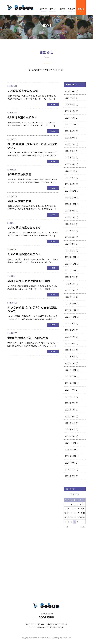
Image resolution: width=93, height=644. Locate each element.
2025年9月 (70, 131)
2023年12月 (70, 257)
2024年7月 (70, 217)
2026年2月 (70, 111)
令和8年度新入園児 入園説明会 (28, 338)
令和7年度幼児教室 (19, 201)
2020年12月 (70, 443)
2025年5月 (70, 158)
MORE (53, 105)
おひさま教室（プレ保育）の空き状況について (33, 146)
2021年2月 (70, 430)
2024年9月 (70, 211)
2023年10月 (70, 270)
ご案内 (62, 10)
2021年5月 (70, 416)
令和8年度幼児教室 (19, 174)
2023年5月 (70, 284)
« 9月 (66, 527)
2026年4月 (70, 104)
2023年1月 (70, 297)
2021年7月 (70, 403)
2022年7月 (70, 337)
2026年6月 (70, 91)
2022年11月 (70, 310)
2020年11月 (70, 449)
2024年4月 (70, 237)
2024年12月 (70, 191)
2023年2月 (70, 290)
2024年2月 (70, 244)
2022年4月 (70, 350)
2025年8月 (70, 138)
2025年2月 (70, 177)
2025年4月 (70, 164)
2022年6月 (70, 343)
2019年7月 (70, 476)
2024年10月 (70, 204)
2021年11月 (70, 376)
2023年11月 (70, 264)
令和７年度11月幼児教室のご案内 (29, 281)
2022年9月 (70, 323)
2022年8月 (70, 330)
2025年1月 (70, 184)
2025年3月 (70, 171)
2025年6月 (70, 151)
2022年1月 (70, 363)
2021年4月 (70, 423)
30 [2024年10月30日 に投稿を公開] (75, 522)
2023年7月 (70, 277)
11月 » (83, 527)
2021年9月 (70, 390)
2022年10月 (70, 317)
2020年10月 (70, 456)
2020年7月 (70, 469)
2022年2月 (70, 357)
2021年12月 (70, 370)
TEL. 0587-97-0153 (38, 627)
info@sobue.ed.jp (56, 627)
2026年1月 (70, 118)
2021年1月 (70, 436)
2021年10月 (70, 383)
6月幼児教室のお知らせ (22, 117)
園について (44, 10)
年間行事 (72, 10)
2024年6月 (70, 224)
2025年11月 (70, 124)
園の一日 (53, 10)
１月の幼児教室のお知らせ (24, 254)
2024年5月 (70, 231)
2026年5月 (70, 98)
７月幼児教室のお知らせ (23, 91)
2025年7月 (70, 144)
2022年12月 (70, 303)
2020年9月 (70, 463)
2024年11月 (70, 197)
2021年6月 (70, 410)
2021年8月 (70, 396)
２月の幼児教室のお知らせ (24, 227)
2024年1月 (70, 250)
